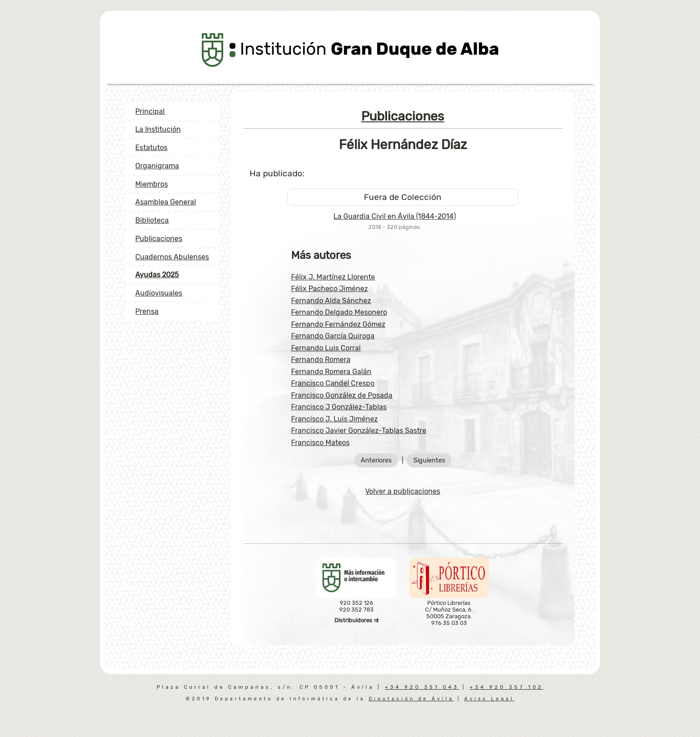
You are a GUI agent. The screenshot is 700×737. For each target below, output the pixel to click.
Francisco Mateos (320, 443)
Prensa (147, 311)
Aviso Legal (489, 699)
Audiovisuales (159, 293)
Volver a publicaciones (403, 491)
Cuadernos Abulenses (172, 257)
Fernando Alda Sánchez (331, 301)
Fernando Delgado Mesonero (339, 312)
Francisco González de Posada (342, 395)
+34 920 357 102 (506, 687)
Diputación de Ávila (411, 699)
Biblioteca (152, 220)
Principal (150, 111)
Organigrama (157, 166)
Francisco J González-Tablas (339, 407)
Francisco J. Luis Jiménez (334, 419)
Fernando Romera (321, 360)
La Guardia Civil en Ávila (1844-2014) (395, 216)
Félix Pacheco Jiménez (329, 289)
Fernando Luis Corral (326, 348)
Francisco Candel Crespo (333, 383)
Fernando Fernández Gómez (338, 324)
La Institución (158, 129)
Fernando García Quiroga (333, 336)
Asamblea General (166, 202)
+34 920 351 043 (422, 687)
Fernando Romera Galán (331, 372)
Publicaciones (159, 239)
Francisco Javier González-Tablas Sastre (359, 431)
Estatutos (151, 148)
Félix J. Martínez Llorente (333, 277)
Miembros (152, 184)
